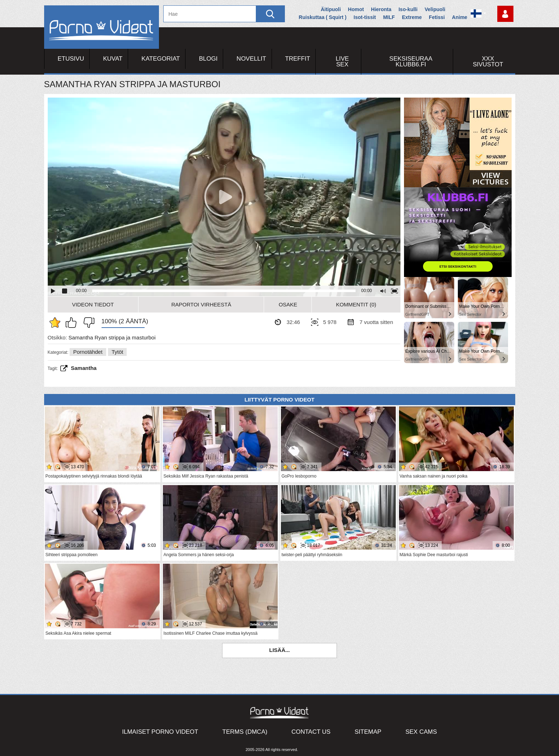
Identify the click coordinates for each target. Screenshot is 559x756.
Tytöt (118, 352)
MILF (389, 17)
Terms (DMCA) (245, 732)
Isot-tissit (365, 17)
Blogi (208, 59)
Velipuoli (435, 9)
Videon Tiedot (93, 304)
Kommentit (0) (356, 304)
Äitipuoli (331, 9)
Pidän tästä (73, 323)
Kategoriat (161, 59)
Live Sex (342, 62)
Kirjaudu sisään (505, 14)
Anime (460, 17)
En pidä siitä (87, 323)
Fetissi (437, 17)
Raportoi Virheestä (201, 304)
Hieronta (381, 9)
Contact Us (311, 732)
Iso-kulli (408, 9)
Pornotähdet (88, 352)
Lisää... (279, 650)
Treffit (298, 59)
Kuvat (113, 59)
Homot (356, 9)
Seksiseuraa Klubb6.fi (411, 62)
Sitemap (368, 732)
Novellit (251, 59)
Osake (288, 304)
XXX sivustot (488, 62)
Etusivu (71, 59)
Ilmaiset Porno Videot (160, 732)
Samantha (84, 368)
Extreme (412, 17)
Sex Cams (421, 732)
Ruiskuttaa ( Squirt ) (323, 17)
